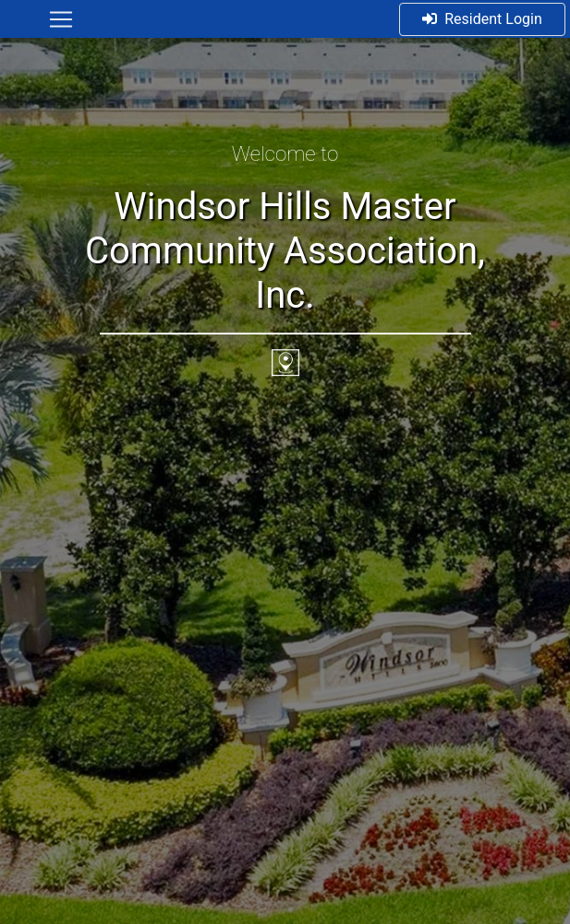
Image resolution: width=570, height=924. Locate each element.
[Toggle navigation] (61, 19)
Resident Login (482, 19)
